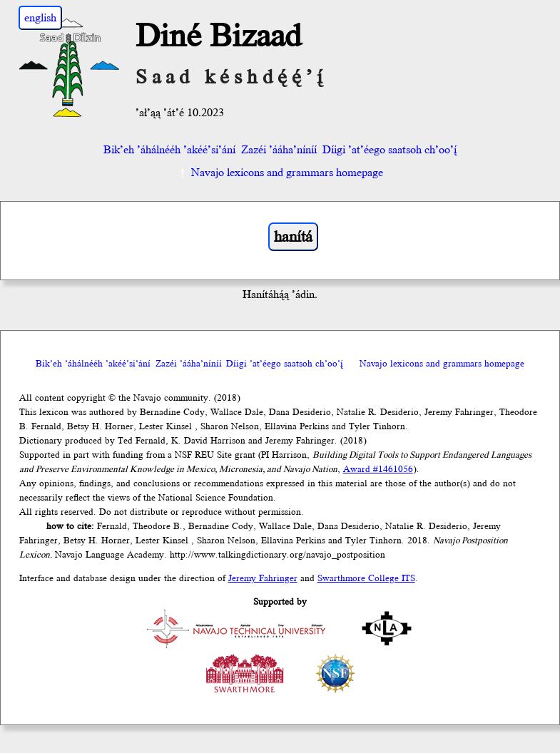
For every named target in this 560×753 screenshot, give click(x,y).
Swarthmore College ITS (366, 578)
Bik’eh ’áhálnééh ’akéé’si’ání (169, 150)
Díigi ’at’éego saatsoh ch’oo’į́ (390, 150)
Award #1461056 (378, 469)
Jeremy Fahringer (263, 578)
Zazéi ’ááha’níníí (279, 150)
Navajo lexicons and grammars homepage (280, 173)
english (40, 18)
